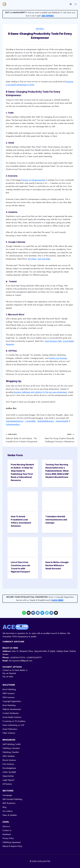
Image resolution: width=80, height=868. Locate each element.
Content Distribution (11, 713)
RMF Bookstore (9, 803)
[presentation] (23, 502)
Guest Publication (10, 729)
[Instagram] (38, 613)
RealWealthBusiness (46, 421)
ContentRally (30, 421)
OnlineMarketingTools (15, 421)
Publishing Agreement (12, 842)
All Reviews (7, 784)
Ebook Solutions (9, 760)
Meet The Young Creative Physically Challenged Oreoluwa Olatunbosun (58, 438)
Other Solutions (9, 733)
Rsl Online (32, 259)
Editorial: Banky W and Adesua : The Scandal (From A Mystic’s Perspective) (22, 438)
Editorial (40, 29)
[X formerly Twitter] (42, 613)
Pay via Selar (8, 677)
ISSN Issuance (8, 697)
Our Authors (8, 811)
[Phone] (56, 613)
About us (6, 826)
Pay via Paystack (9, 673)
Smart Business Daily (53, 341)
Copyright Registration (12, 701)
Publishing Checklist (11, 752)
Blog (4, 807)
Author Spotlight (9, 772)
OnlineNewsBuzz (13, 424)
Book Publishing (9, 689)
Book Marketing (9, 705)
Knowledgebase (9, 768)
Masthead (7, 834)
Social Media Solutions (12, 717)
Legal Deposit (8, 780)
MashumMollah (62, 421)
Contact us (7, 830)
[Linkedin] (51, 613)
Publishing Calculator (11, 748)
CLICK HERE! (57, 600)
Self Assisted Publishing (12, 799)
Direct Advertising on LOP (13, 725)
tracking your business (58, 358)
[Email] (29, 613)
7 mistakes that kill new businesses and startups (56, 520)
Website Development (12, 709)
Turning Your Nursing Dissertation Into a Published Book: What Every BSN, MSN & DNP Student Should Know (57, 471)
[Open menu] (76, 4)
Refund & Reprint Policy (12, 846)
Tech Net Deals (44, 259)
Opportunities (8, 776)
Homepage (7, 795)
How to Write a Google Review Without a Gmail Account (57, 565)
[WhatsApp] (24, 613)
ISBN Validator (9, 756)
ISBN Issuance (8, 693)
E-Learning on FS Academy (14, 721)
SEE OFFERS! (48, 16)
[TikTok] (47, 613)
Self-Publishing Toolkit (12, 744)
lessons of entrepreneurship (34, 180)
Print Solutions (8, 764)
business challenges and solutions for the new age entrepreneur (40, 392)
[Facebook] (33, 613)
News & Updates (10, 815)
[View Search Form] (71, 4)
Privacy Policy (8, 838)
